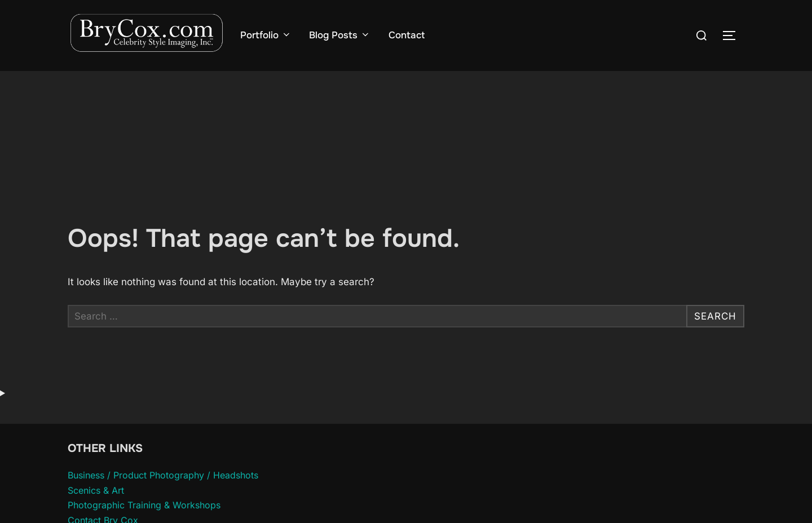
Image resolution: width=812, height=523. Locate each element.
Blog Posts (339, 35)
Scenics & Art (96, 490)
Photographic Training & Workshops (144, 505)
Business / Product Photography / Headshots (163, 475)
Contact (407, 35)
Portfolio (266, 35)
